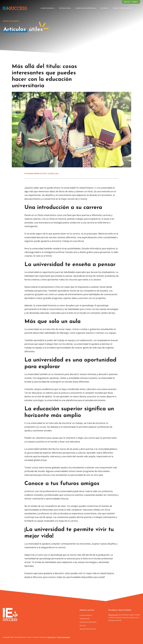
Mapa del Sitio (52, 637)
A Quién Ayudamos (86, 615)
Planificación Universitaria (88, 622)
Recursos (83, 625)
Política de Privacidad (63, 637)
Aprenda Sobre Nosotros (88, 629)
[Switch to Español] (135, 2)
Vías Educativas (85, 619)
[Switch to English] (127, 2)
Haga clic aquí (113, 615)
